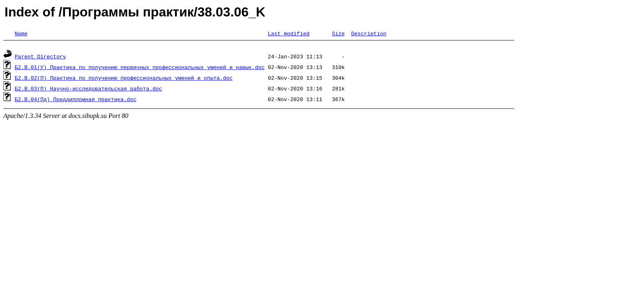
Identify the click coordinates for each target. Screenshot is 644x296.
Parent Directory (40, 58)
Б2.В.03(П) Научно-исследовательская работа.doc (89, 90)
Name (21, 33)
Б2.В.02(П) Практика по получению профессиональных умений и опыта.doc (124, 79)
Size (338, 33)
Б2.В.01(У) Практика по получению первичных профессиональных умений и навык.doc (140, 68)
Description (369, 33)
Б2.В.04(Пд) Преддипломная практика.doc (76, 100)
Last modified (289, 33)
